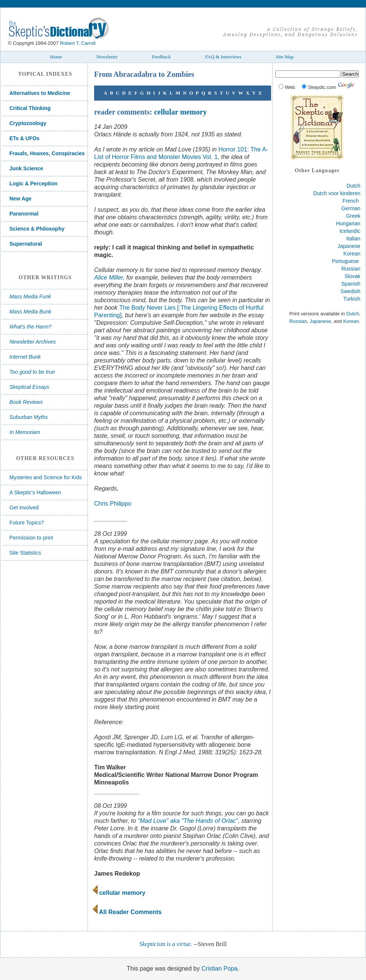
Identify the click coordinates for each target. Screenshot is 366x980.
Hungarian (348, 223)
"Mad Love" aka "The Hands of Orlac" (188, 821)
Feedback (162, 57)
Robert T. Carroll (78, 43)
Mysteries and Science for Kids (46, 477)
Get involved (24, 508)
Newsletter (107, 57)
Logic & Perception (34, 183)
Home (56, 57)
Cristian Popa (220, 969)
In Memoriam (25, 432)
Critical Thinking (30, 108)
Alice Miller (108, 277)
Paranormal (24, 214)
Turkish (352, 299)
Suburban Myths (29, 417)
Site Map (284, 57)
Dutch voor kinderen (337, 193)
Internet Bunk (25, 357)
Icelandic (350, 231)
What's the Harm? (30, 327)
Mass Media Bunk (30, 312)
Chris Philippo (113, 504)
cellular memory (180, 112)
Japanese (349, 246)
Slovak (352, 276)
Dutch (353, 186)
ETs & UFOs (24, 138)
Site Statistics (25, 553)
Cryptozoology (28, 123)
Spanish (351, 284)
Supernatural (26, 244)
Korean (352, 254)
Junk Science (26, 168)
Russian (351, 269)
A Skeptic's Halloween (35, 492)
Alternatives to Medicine (40, 93)
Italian (353, 239)
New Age (21, 199)
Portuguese (346, 261)
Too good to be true (32, 372)
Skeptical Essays (29, 387)
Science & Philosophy (37, 229)
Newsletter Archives (33, 342)
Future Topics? (27, 523)
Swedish (350, 291)
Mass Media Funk (30, 297)
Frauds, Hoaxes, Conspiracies (47, 153)
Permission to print (31, 538)
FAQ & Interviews (223, 57)
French (351, 201)
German (351, 208)
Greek (353, 216)
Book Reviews (26, 402)
